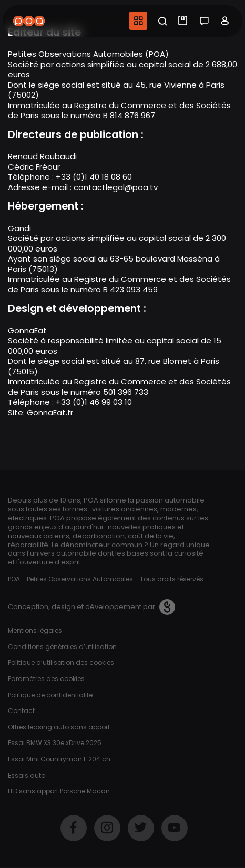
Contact (21, 711)
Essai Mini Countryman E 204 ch (59, 759)
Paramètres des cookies (46, 679)
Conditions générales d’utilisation (62, 647)
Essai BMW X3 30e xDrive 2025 (55, 743)
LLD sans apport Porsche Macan (59, 791)
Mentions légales (35, 630)
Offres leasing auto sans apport (59, 727)
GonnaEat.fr (50, 412)
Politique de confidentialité (50, 695)
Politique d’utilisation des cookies (61, 662)
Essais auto (27, 775)
